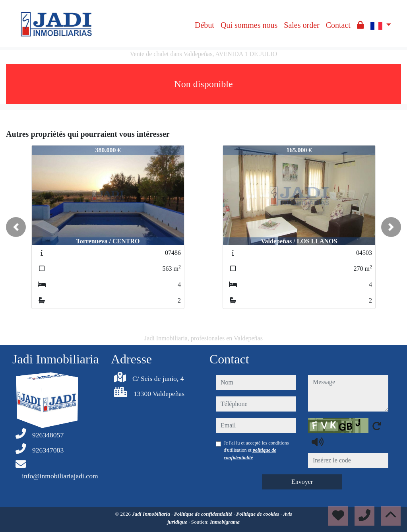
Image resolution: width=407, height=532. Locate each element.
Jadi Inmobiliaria (152, 514)
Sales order (301, 25)
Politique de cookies (258, 514)
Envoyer (302, 482)
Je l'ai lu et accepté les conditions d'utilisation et (256, 450)
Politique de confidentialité (204, 514)
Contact (338, 25)
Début (204, 25)
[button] (16, 227)
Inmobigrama (225, 522)
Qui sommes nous (249, 25)
